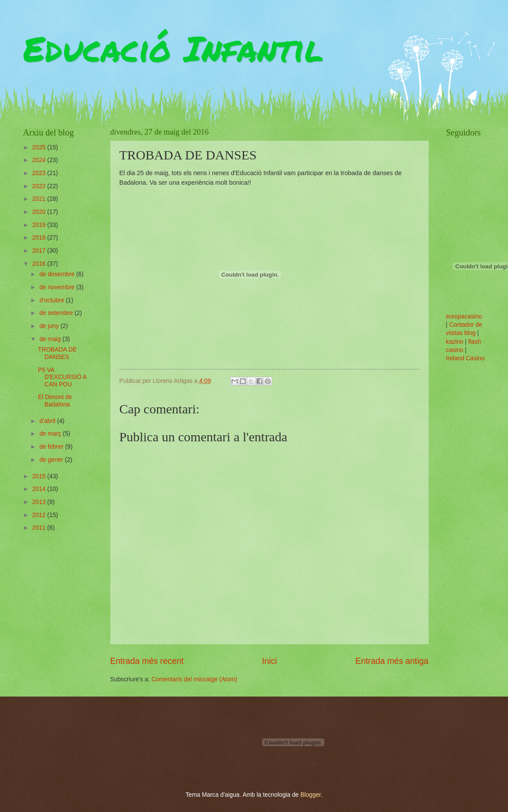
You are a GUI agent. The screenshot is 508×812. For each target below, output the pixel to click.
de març (51, 434)
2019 (40, 225)
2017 (40, 251)
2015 (40, 476)
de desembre (58, 274)
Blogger (311, 795)
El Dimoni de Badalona (55, 401)
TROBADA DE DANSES (57, 353)
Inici (269, 661)
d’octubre (53, 300)
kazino (455, 342)
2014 (40, 489)
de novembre (58, 287)
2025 (40, 147)
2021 (40, 199)
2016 (40, 264)
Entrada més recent (147, 661)
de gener (52, 460)
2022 (40, 186)
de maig (51, 339)
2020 (40, 212)
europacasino (464, 316)
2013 (40, 502)
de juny (50, 326)
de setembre (57, 313)
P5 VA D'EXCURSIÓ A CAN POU (62, 377)
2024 (40, 160)
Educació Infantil (173, 48)
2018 (40, 238)
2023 (40, 173)
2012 (40, 515)
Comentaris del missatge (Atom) (194, 679)
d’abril (48, 421)
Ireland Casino (465, 358)
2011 (40, 528)
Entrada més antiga (392, 661)
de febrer (52, 447)
